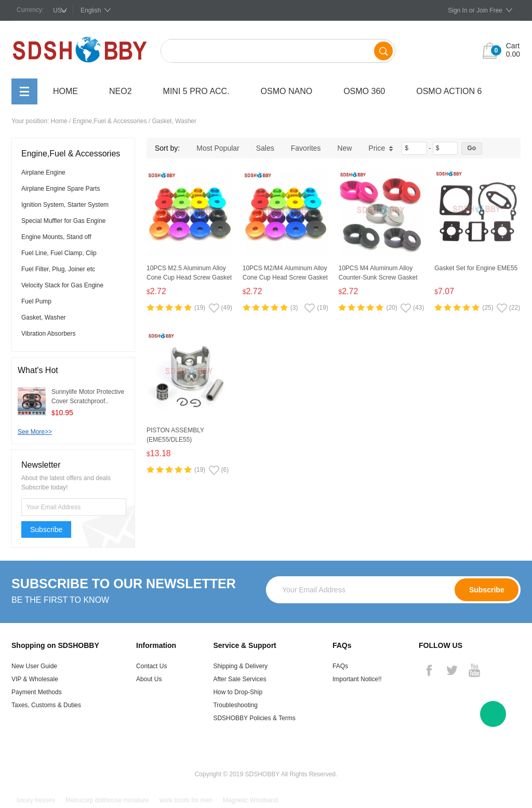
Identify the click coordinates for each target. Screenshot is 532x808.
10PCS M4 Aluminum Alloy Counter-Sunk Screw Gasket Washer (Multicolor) (378, 277)
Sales (265, 148)
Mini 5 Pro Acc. (196, 91)
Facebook (429, 670)
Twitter (451, 670)
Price (381, 148)
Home (65, 91)
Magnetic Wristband (250, 800)
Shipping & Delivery (240, 666)
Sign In (457, 10)
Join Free (489, 10)
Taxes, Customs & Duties (46, 705)
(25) (488, 308)
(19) (200, 308)
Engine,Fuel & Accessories (110, 121)
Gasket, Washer (174, 121)
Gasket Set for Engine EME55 (476, 268)
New (344, 148)
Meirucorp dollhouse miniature (107, 800)
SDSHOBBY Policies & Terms (254, 718)
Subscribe (46, 529)
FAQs (340, 666)
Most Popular (218, 148)
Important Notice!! (357, 679)
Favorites (306, 148)
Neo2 (121, 91)
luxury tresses (36, 800)
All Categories (24, 91)
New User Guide (34, 666)
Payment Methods (37, 692)
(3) (294, 308)
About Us (149, 679)
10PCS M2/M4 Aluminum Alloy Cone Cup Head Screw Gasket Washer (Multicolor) (285, 277)
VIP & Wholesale (35, 679)
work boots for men (186, 800)
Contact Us (151, 666)
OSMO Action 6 (449, 91)
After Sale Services (240, 679)
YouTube (474, 670)
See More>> (35, 432)
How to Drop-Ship (238, 692)
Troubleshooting (235, 705)
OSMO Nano (287, 91)
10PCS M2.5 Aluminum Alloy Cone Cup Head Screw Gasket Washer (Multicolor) (189, 277)
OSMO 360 (364, 91)
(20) (391, 308)
